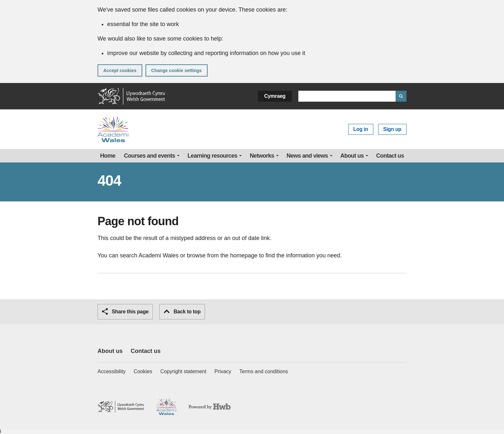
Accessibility (112, 371)
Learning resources (213, 156)
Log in (361, 129)
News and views (307, 156)
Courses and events (149, 156)
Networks (262, 156)
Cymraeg (275, 96)
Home (108, 156)
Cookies (143, 371)
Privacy (223, 371)
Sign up (392, 129)
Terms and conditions (264, 371)
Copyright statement (183, 371)
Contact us (390, 156)
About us (352, 156)
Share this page (125, 311)
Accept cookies (120, 70)
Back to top (182, 312)
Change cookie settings (177, 70)
